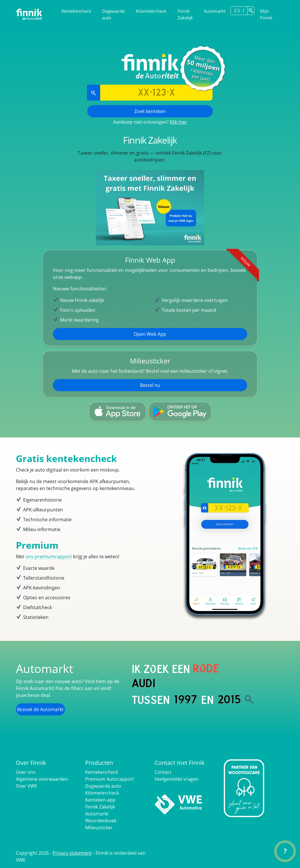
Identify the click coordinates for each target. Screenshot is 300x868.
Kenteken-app (100, 800)
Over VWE (27, 786)
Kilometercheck (151, 11)
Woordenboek (101, 821)
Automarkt (215, 11)
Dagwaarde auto (113, 14)
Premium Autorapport (110, 779)
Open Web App (150, 334)
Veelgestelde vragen (176, 779)
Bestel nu (150, 385)
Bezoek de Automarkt (40, 709)
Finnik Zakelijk (185, 14)
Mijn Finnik (266, 14)
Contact (163, 772)
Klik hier (178, 122)
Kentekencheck (76, 11)
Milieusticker (99, 828)
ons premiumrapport (49, 557)
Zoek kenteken (150, 111)
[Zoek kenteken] (251, 11)
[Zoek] (249, 700)
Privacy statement (72, 853)
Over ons (26, 772)
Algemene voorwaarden (42, 779)
